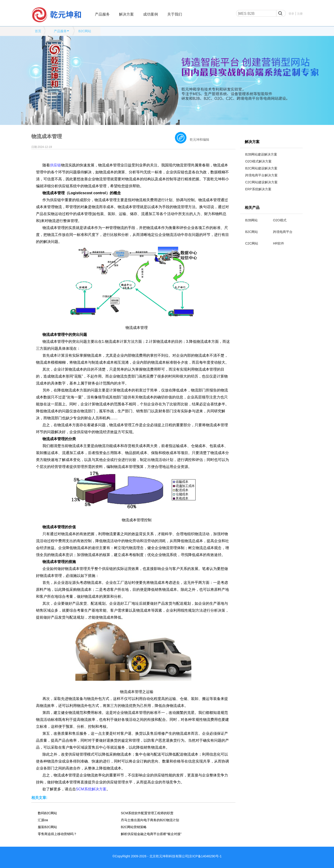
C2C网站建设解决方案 (261, 182)
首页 (38, 31)
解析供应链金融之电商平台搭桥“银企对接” (151, 834)
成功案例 (151, 14)
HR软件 (279, 243)
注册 (300, 14)
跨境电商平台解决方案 (261, 175)
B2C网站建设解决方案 (261, 168)
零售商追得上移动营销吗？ (57, 834)
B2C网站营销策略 (134, 827)
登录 (291, 14)
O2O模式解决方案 (258, 161)
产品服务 (102, 14)
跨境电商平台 (283, 232)
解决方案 (126, 14)
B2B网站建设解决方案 (261, 154)
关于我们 (175, 14)
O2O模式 (280, 220)
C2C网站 (252, 243)
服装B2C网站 (47, 827)
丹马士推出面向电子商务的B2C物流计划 (150, 820)
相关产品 (252, 208)
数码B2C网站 (47, 813)
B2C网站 (85, 31)
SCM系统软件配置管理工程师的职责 (147, 813)
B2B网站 (251, 220)
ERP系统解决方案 (258, 189)
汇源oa (43, 820)
